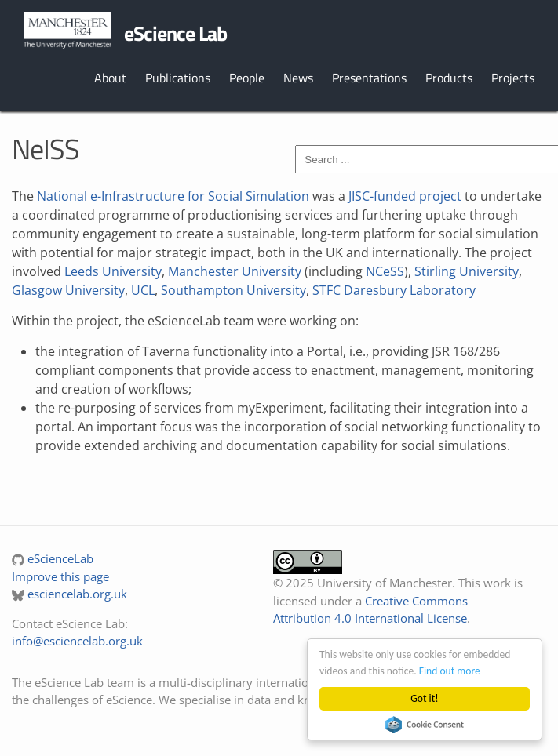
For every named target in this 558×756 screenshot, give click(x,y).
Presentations (369, 78)
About (110, 78)
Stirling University (467, 271)
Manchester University (235, 271)
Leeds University (113, 271)
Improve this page (60, 576)
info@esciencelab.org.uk (77, 641)
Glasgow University (68, 290)
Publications (178, 78)
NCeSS (385, 271)
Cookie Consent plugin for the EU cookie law (425, 725)
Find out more (450, 671)
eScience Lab (175, 33)
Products (449, 78)
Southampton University (233, 290)
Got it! (424, 698)
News (298, 78)
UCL (143, 290)
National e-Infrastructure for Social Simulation (173, 196)
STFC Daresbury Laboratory (394, 290)
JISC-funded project (405, 196)
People (247, 78)
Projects (513, 78)
